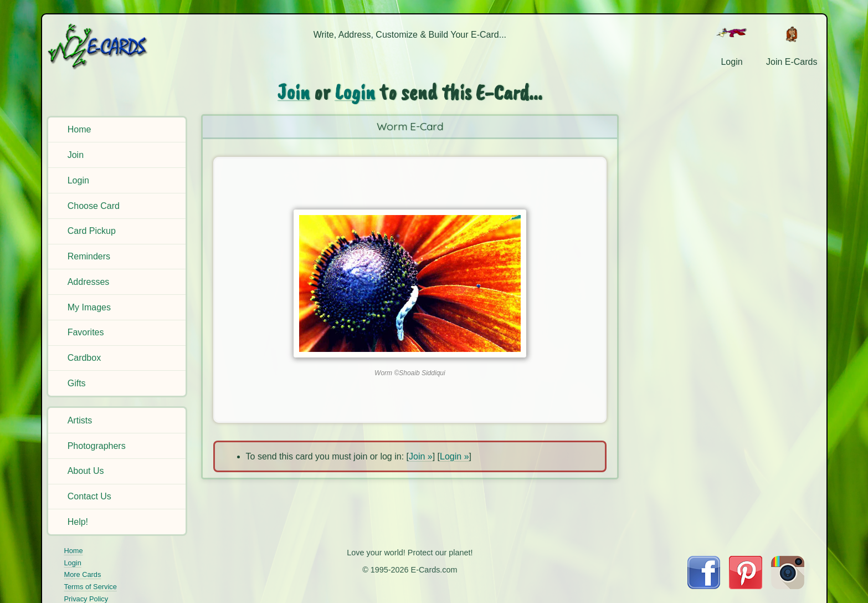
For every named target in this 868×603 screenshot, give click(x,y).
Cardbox (84, 358)
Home (79, 129)
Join (76, 155)
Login (78, 180)
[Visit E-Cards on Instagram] (788, 586)
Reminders (89, 256)
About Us (86, 471)
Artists (80, 420)
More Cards (83, 574)
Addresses (89, 282)
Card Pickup (92, 231)
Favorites (86, 332)
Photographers (97, 446)
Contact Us (89, 496)
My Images (89, 307)
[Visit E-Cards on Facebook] (704, 586)
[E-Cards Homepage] (116, 46)
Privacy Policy (86, 599)
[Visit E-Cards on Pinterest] (746, 586)
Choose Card (94, 206)
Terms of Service (91, 587)
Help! (78, 522)
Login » (454, 456)
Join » (421, 456)
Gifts (77, 383)
